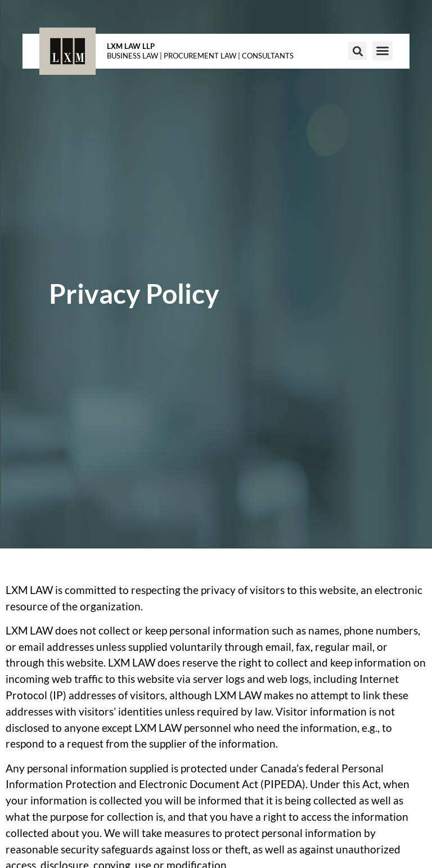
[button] (357, 51)
